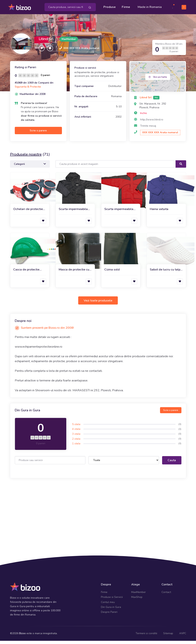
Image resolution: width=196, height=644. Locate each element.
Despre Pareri (109, 615)
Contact (166, 595)
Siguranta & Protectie (28, 90)
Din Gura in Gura (111, 610)
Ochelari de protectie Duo (28, 212)
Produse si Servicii (112, 600)
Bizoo (22, 636)
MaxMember (139, 595)
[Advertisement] (98, 513)
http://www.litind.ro (152, 123)
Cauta (172, 463)
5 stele (76, 427)
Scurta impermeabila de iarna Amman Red (119, 212)
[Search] (116, 167)
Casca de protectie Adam (26, 273)
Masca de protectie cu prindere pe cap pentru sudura (74, 273)
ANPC (183, 636)
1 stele (76, 447)
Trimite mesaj (148, 129)
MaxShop (137, 600)
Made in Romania (144, 9)
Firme (126, 6)
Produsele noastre (26, 157)
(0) (180, 427)
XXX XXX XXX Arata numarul (81, 51)
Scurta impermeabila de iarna (73, 212)
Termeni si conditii (146, 636)
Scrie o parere (38, 134)
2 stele (76, 442)
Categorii (30, 167)
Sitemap (168, 636)
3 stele (76, 437)
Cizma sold (112, 273)
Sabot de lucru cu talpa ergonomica (166, 273)
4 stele (76, 432)
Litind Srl (46, 42)
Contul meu (108, 605)
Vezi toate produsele (98, 304)
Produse (110, 6)
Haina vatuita (159, 212)
